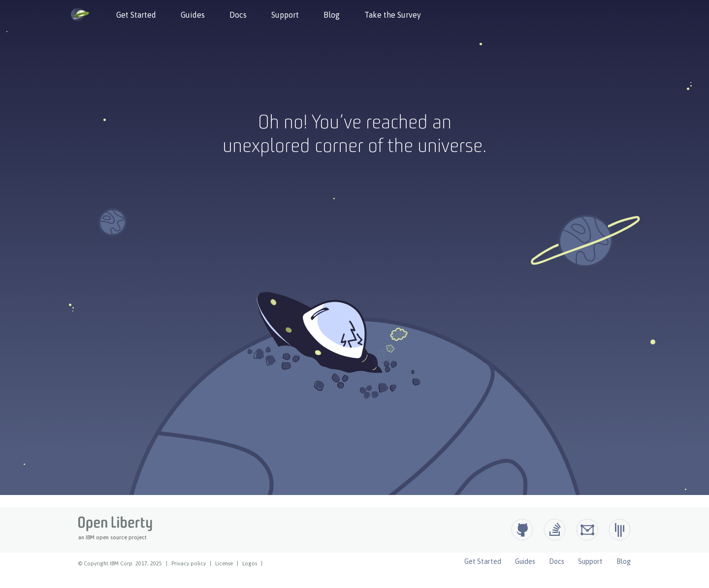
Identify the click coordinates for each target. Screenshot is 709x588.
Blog (332, 15)
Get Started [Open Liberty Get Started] (483, 561)
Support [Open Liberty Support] (590, 561)
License (224, 563)
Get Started (136, 15)
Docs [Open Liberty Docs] (557, 561)
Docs (238, 15)
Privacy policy (189, 563)
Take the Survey (393, 15)
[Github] (522, 530)
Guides (193, 15)
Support (285, 15)
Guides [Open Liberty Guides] (525, 561)
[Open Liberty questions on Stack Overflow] (555, 530)
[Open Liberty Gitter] (620, 530)
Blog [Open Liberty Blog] (624, 561)
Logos (250, 563)
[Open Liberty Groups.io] (587, 530)
